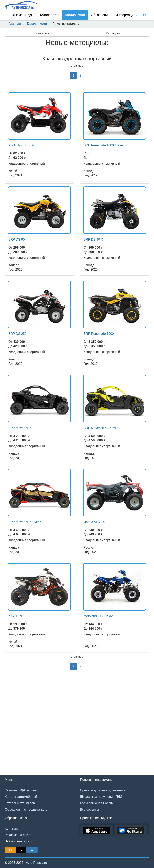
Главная (15, 24)
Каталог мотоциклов (20, 803)
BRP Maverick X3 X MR (101, 428)
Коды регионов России (97, 803)
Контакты (12, 828)
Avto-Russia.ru (36, 863)
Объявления (100, 15)
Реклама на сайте (18, 835)
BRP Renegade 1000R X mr (104, 145)
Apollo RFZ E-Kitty (22, 145)
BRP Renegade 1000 (99, 334)
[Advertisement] (77, 727)
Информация (126, 15)
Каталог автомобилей (21, 797)
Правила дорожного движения (103, 790)
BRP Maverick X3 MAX (25, 522)
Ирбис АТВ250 (94, 522)
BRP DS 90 (17, 239)
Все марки (113, 33)
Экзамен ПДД (23, 15)
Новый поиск (41, 33)
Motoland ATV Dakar (98, 616)
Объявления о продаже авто (26, 809)
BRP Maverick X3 (21, 428)
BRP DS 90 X (93, 239)
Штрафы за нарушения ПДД (101, 797)
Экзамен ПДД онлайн (21, 790)
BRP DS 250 (17, 334)
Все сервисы (90, 809)
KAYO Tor (15, 616)
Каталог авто (50, 15)
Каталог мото (75, 15)
